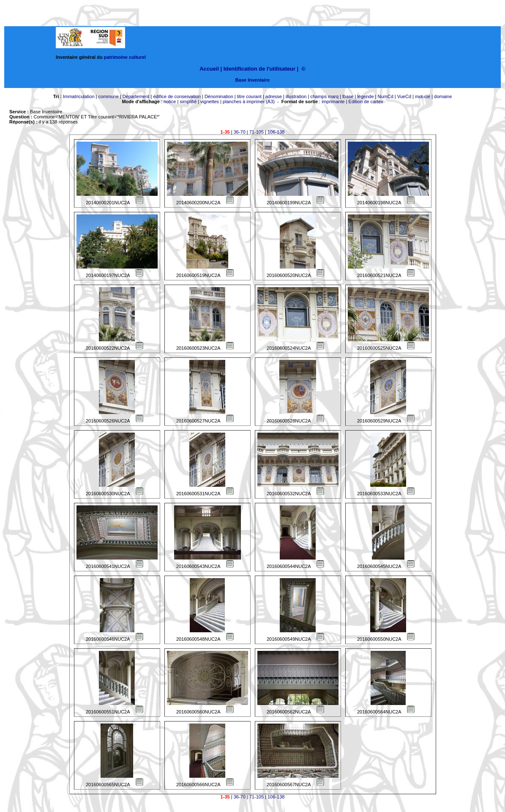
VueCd (404, 96)
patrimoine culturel (125, 57)
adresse (274, 96)
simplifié (188, 101)
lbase (348, 96)
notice (170, 101)
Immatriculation (79, 96)
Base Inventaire (252, 80)
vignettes (210, 101)
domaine (443, 96)
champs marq (324, 96)
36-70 (240, 132)
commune (109, 96)
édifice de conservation (177, 96)
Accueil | (211, 69)
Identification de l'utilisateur (259, 69)
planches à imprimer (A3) (249, 101)
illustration (296, 96)
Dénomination (219, 96)
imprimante (333, 101)
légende (365, 96)
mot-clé (423, 96)
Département (136, 96)
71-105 (257, 132)
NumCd (386, 96)
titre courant (249, 96)
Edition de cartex (366, 101)
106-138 (276, 132)
